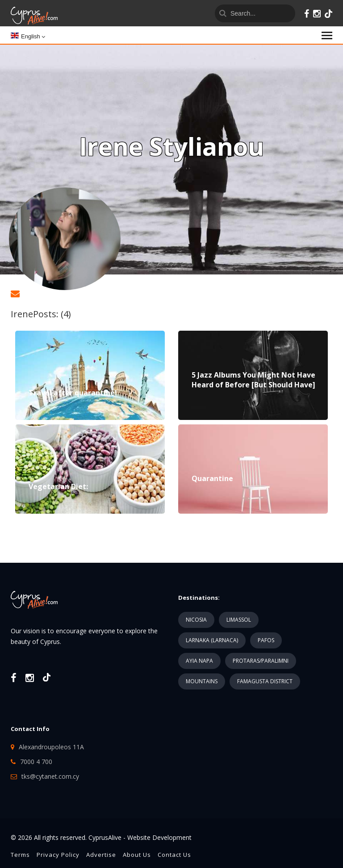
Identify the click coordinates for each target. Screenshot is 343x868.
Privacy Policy (58, 855)
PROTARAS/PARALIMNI (261, 661)
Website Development (159, 837)
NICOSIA (196, 620)
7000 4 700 (36, 762)
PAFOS (266, 640)
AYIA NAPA (199, 661)
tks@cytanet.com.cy (50, 776)
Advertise (101, 855)
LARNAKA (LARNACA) (212, 640)
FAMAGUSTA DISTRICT (265, 681)
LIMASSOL (239, 620)
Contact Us (174, 855)
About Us (137, 855)
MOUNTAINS (202, 681)
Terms (20, 855)
